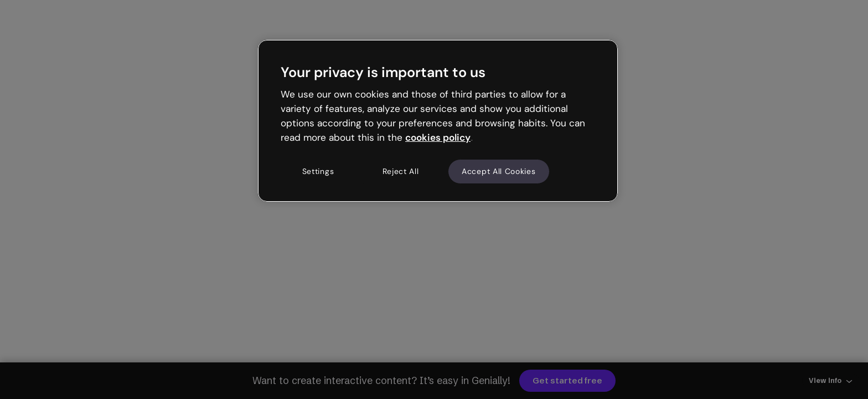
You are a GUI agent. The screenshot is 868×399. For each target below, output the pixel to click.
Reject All (401, 171)
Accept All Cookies (499, 171)
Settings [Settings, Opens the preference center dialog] (318, 171)
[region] (438, 121)
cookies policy (438, 137)
